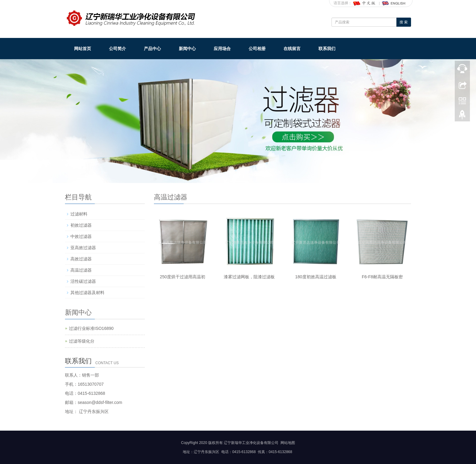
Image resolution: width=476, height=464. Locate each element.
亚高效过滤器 (83, 248)
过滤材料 (79, 214)
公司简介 (117, 49)
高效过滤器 (81, 259)
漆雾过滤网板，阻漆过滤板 (249, 277)
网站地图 (288, 443)
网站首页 (83, 49)
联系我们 (327, 49)
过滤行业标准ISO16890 (91, 328)
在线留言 (292, 49)
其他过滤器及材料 (87, 293)
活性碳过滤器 (83, 281)
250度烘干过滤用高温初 (183, 277)
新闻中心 (187, 49)
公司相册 (257, 49)
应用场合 (222, 49)
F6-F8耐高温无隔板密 (382, 277)
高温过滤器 (81, 270)
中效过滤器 (81, 236)
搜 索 (404, 22)
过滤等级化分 (82, 341)
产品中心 (152, 49)
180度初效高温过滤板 (316, 277)
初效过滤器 (81, 225)
